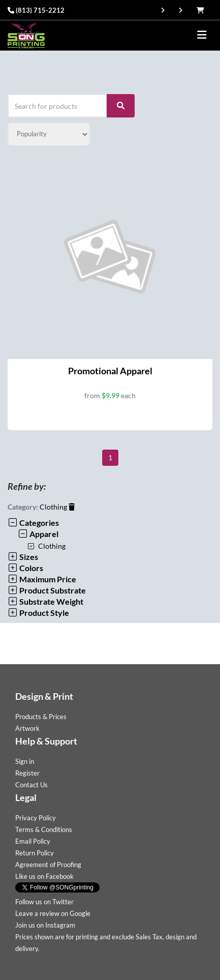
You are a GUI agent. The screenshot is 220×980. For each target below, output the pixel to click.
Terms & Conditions (44, 829)
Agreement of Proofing (48, 865)
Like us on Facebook (44, 876)
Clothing (57, 507)
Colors (25, 568)
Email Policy (33, 841)
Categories (33, 523)
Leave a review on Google (53, 913)
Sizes (23, 557)
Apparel (38, 534)
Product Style (38, 613)
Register (27, 773)
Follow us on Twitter (44, 902)
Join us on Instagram (45, 925)
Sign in (25, 761)
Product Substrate (47, 590)
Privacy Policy (36, 818)
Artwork (27, 728)
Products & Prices (41, 717)
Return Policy (35, 853)
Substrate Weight (45, 601)
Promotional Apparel (110, 371)
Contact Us (32, 785)
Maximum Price (42, 579)
